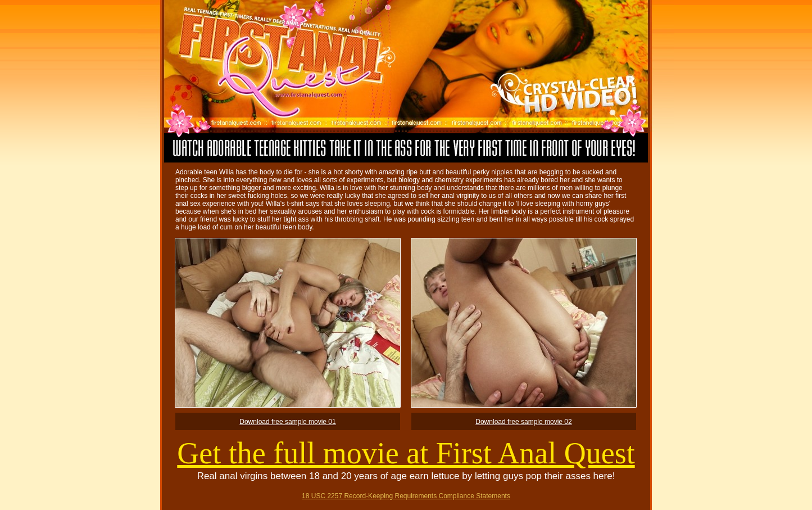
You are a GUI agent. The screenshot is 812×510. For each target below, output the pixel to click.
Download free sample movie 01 (287, 422)
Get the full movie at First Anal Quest (406, 453)
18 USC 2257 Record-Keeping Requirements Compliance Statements (406, 496)
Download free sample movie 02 (523, 422)
